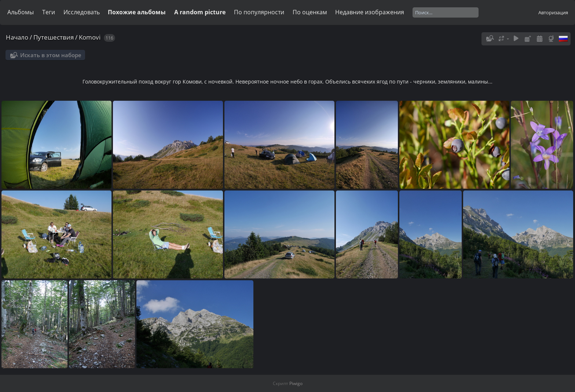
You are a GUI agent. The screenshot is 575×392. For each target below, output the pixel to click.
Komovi (90, 37)
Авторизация (553, 12)
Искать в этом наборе (51, 55)
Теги (49, 12)
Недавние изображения (370, 12)
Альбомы (21, 12)
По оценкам (310, 12)
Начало (17, 37)
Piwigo (296, 383)
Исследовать (82, 12)
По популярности (259, 12)
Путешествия (54, 37)
